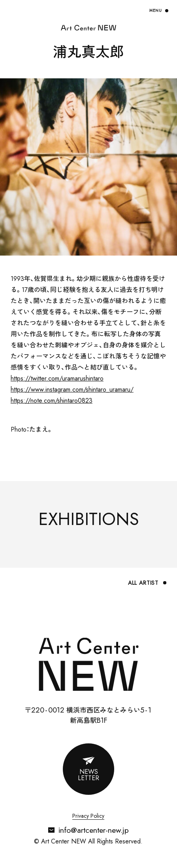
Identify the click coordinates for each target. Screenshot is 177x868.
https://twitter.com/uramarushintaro (57, 378)
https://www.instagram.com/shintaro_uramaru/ (72, 389)
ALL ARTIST (143, 583)
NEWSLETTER (88, 775)
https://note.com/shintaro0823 (52, 401)
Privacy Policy (88, 816)
